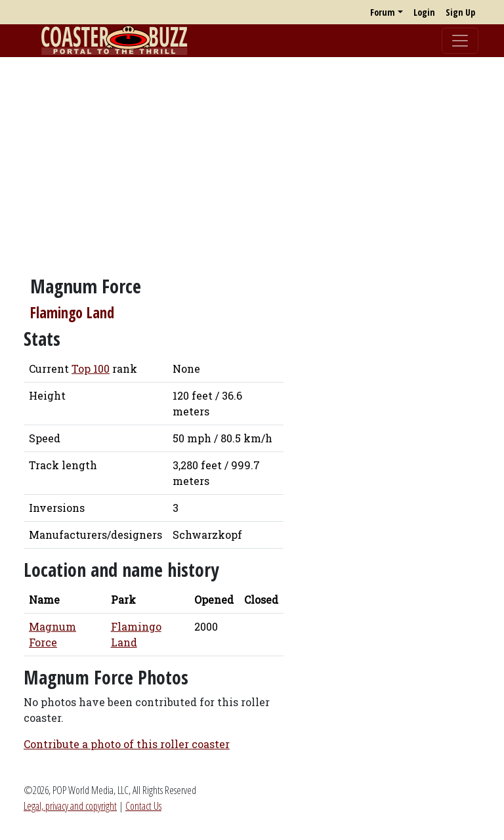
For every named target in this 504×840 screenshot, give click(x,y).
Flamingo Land (72, 313)
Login (424, 12)
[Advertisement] (252, 159)
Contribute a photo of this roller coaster (127, 744)
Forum (383, 12)
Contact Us (143, 806)
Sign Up (460, 12)
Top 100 (91, 368)
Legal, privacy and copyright (70, 806)
